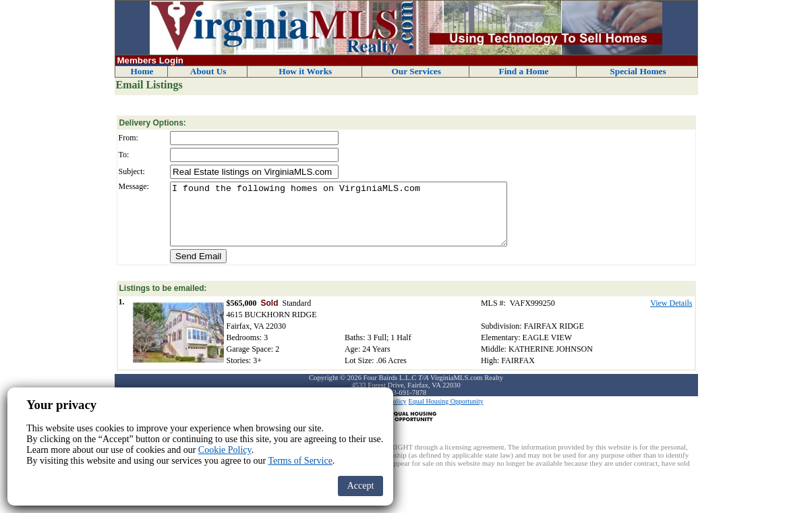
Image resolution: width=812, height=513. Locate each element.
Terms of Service (300, 461)
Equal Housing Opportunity (446, 413)
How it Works (305, 71)
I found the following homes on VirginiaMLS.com (339, 220)
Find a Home (523, 71)
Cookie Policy (225, 450)
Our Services (416, 71)
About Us (208, 71)
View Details (671, 315)
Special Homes (638, 71)
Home (142, 71)
